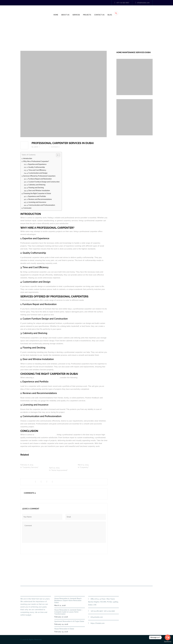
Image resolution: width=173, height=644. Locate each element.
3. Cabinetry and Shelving (36, 185)
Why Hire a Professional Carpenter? (36, 161)
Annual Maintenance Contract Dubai (121, 581)
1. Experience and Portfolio (36, 196)
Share (26, 482)
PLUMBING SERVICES (75, 581)
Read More (25, 619)
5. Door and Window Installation (38, 191)
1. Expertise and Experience (37, 164)
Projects (121, 11)
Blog (144, 11)
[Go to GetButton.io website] (168, 642)
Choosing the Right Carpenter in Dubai (37, 193)
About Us (99, 11)
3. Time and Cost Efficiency (36, 170)
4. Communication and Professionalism (41, 205)
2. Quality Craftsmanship (36, 167)
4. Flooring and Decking (35, 188)
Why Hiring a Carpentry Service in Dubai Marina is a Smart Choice (61, 462)
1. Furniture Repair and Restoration (39, 179)
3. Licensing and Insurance (36, 202)
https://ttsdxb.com (98, 623)
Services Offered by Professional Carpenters (39, 176)
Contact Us (133, 11)
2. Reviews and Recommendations (39, 199)
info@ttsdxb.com (142, 3)
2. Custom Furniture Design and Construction (43, 182)
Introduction (28, 158)
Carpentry (112, 33)
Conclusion (27, 208)
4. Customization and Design (37, 173)
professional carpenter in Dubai (47, 378)
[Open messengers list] (168, 637)
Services (110, 11)
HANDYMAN (94, 581)
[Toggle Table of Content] (57, 155)
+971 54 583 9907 (122, 3)
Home (90, 11)
